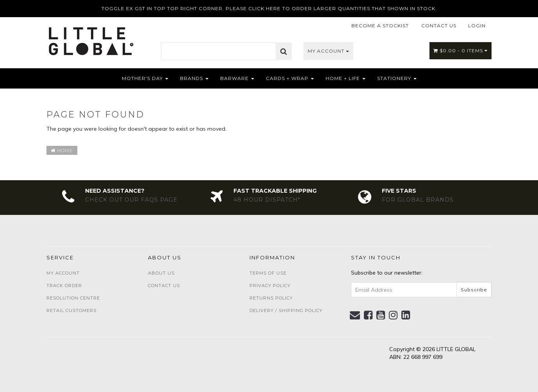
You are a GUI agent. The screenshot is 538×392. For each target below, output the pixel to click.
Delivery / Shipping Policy (286, 310)
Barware (237, 78)
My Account (328, 51)
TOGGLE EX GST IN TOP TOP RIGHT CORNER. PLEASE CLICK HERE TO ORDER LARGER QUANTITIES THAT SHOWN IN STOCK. (269, 8)
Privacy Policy (270, 286)
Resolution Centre (73, 298)
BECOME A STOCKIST (380, 26)
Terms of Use (268, 273)
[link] (368, 315)
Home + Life (346, 78)
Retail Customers (71, 310)
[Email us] (355, 315)
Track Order (64, 286)
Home (62, 150)
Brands (194, 78)
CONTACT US (439, 26)
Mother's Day (145, 78)
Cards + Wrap (290, 78)
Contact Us (164, 286)
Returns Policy (271, 298)
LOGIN (477, 26)
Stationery (397, 78)
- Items (461, 51)
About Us (161, 273)
